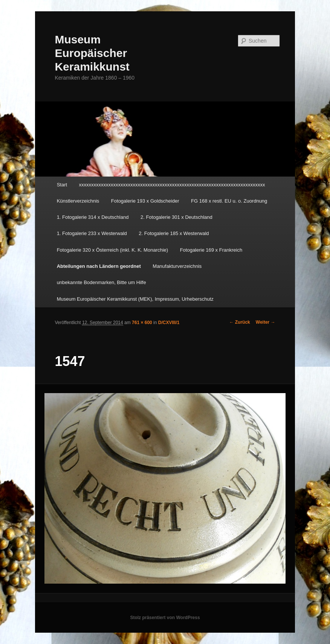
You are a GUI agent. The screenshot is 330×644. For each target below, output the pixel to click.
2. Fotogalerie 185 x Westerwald (174, 233)
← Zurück (239, 322)
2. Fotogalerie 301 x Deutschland (176, 217)
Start (62, 185)
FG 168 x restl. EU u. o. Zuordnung (229, 201)
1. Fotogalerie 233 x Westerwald (92, 233)
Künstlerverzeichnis (78, 201)
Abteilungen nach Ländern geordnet (99, 266)
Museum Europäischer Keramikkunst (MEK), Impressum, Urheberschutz (135, 299)
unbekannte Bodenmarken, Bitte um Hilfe (102, 282)
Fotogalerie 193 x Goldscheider (145, 201)
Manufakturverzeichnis (177, 266)
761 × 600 (142, 323)
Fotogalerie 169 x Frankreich (211, 250)
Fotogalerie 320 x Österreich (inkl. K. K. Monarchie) (113, 250)
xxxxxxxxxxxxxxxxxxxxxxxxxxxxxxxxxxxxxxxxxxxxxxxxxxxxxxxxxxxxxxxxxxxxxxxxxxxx (172, 185)
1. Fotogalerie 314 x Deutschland (93, 217)
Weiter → (266, 322)
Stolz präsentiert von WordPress (165, 618)
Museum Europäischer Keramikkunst (92, 53)
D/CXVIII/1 (169, 323)
